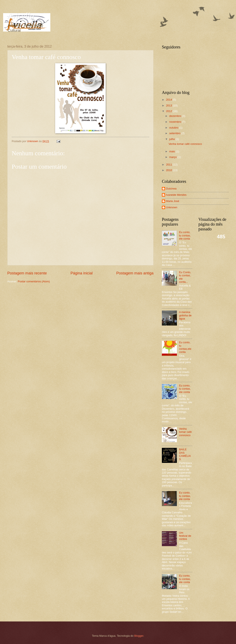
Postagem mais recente (27, 273)
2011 (169, 165)
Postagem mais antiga (135, 273)
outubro (174, 128)
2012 (169, 111)
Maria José (173, 201)
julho (172, 139)
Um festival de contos (185, 536)
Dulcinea (171, 189)
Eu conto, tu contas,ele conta (185, 347)
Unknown (172, 207)
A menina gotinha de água (185, 315)
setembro (175, 133)
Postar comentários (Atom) (34, 281)
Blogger (139, 636)
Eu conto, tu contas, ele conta (185, 235)
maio (172, 151)
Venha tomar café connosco (185, 144)
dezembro (176, 116)
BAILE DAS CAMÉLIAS (185, 454)
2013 (169, 105)
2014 (169, 100)
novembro (176, 122)
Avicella (21, 16)
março (173, 157)
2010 (169, 170)
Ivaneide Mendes (176, 195)
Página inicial (81, 273)
